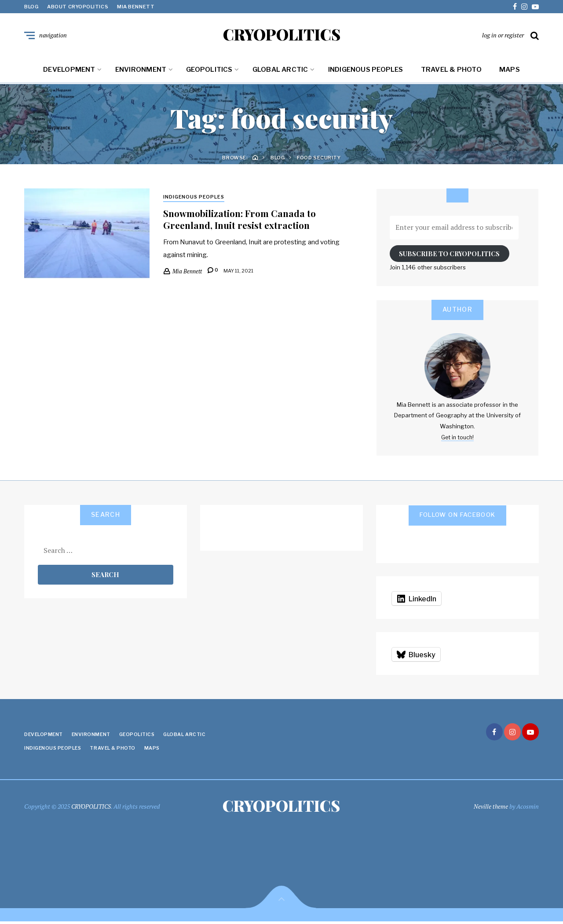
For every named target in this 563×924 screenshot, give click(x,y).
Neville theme (491, 808)
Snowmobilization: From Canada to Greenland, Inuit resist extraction (243, 221)
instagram (524, 7)
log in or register (503, 36)
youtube (535, 7)
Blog (31, 7)
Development (69, 71)
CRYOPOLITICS (282, 35)
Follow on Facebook (458, 516)
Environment (141, 71)
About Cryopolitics (78, 7)
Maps (510, 71)
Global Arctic (280, 71)
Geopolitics (209, 71)
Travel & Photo (451, 71)
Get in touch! (457, 439)
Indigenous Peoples (366, 71)
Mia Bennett (136, 7)
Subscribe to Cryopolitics (449, 255)
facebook (515, 7)
